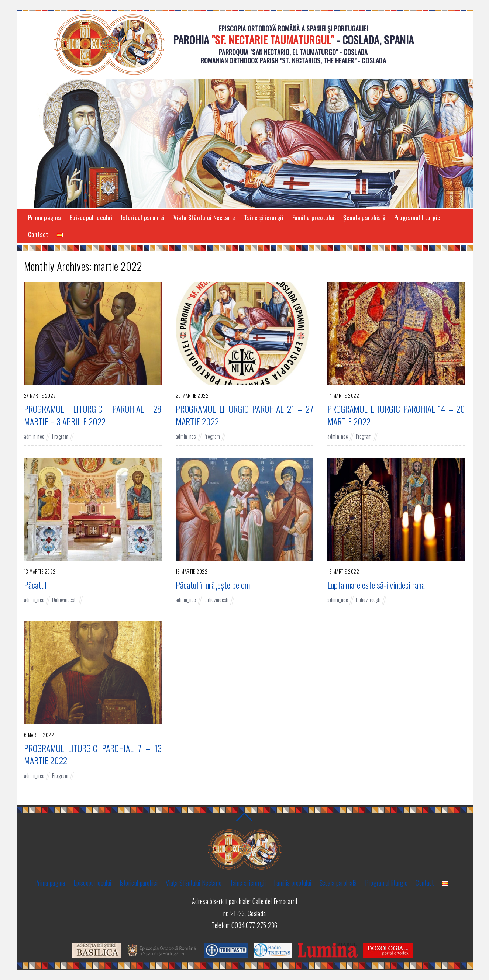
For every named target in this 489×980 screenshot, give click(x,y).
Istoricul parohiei (143, 217)
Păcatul (35, 585)
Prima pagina (45, 217)
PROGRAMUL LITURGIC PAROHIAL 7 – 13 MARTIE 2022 (93, 754)
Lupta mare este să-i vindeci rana (376, 585)
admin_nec (34, 436)
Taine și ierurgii (264, 217)
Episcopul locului (91, 217)
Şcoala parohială (364, 217)
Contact (38, 234)
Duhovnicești (65, 600)
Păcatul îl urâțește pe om (213, 585)
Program (60, 436)
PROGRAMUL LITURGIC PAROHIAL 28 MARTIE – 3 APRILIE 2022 (93, 415)
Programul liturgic (417, 217)
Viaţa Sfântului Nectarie (204, 217)
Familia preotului (314, 217)
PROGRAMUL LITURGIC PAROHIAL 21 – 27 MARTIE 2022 (244, 415)
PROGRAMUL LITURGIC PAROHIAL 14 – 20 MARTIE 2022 (396, 415)
